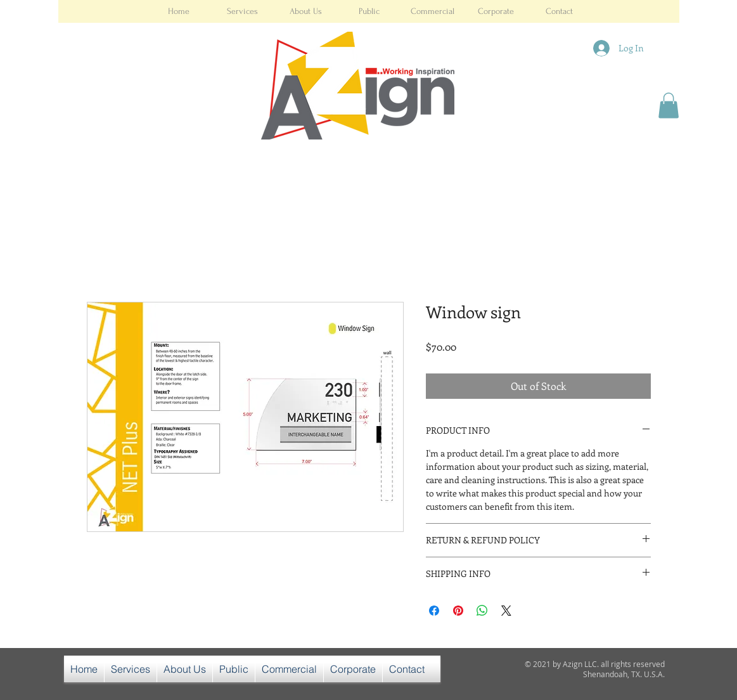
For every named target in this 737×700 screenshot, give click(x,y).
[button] (669, 106)
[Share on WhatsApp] (482, 611)
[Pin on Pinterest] (458, 611)
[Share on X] (506, 611)
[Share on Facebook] (434, 611)
